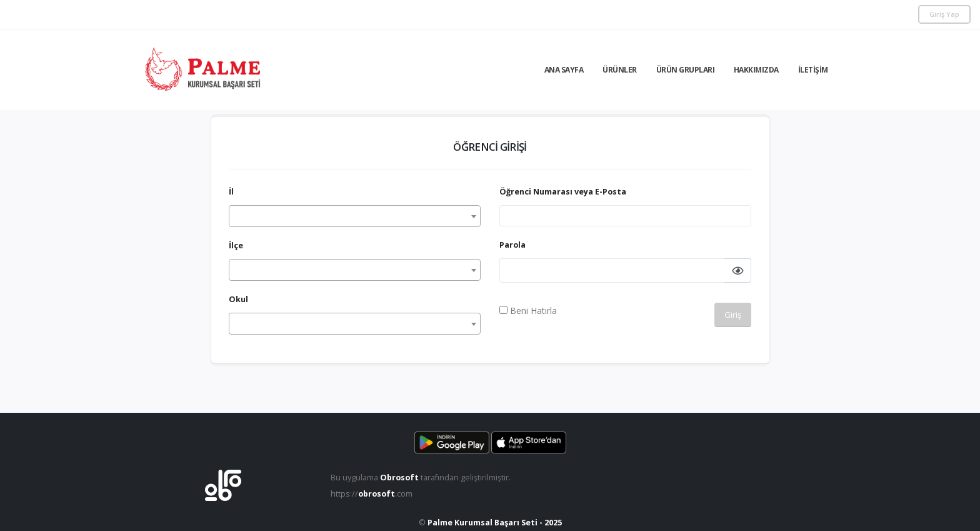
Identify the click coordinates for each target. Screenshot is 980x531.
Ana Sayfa (564, 70)
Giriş (733, 315)
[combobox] (355, 216)
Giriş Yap (944, 14)
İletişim (813, 70)
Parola (512, 245)
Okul (238, 299)
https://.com (372, 494)
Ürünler (620, 70)
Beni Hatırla (528, 311)
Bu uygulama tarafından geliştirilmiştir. (421, 478)
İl (231, 192)
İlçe (236, 245)
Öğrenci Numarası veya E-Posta (563, 192)
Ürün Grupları (686, 70)
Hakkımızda (756, 70)
